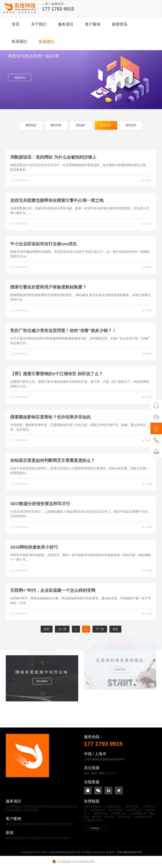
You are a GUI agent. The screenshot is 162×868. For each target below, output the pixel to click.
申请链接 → (96, 828)
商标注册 (31, 810)
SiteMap (112, 773)
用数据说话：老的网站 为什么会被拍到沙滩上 (53, 173)
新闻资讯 (120, 24)
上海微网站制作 (93, 820)
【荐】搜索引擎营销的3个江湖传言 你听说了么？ (56, 389)
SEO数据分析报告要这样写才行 (40, 519)
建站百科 (56, 125)
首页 (16, 24)
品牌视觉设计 (15, 810)
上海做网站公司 (138, 813)
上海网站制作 (132, 806)
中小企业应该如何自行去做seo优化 (44, 259)
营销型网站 (28, 824)
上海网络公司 (134, 810)
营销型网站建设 (93, 806)
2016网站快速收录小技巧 (34, 562)
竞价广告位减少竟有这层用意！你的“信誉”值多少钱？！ (63, 346)
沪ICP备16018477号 (129, 852)
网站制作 (97, 817)
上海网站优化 (97, 810)
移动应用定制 (51, 806)
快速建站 (46, 42)
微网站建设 (124, 817)
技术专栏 (106, 125)
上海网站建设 (113, 806)
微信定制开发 (69, 806)
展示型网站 (13, 824)
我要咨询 (20, 78)
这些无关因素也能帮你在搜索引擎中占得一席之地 (57, 216)
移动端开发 (44, 824)
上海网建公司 (100, 813)
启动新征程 (120, 646)
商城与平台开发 (62, 824)
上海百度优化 (115, 810)
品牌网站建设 (14, 806)
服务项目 (66, 24)
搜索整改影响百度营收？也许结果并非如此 (50, 433)
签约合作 (131, 125)
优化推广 (81, 125)
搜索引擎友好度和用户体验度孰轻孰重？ (48, 302)
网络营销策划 (32, 806)
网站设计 (110, 817)
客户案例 (93, 24)
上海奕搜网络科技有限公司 (20, 8)
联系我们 (19, 42)
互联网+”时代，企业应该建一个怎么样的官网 (53, 606)
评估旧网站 (42, 665)
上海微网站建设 (143, 817)
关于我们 (39, 24)
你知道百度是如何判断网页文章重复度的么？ (53, 476)
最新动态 (31, 125)
